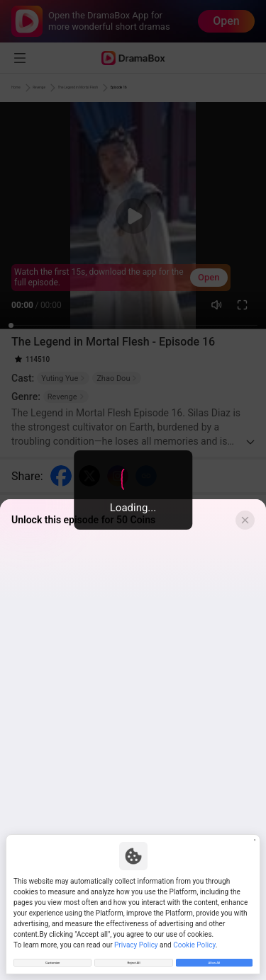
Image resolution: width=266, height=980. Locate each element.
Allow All (214, 958)
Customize (52, 958)
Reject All (133, 958)
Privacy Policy (136, 936)
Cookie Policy (194, 936)
